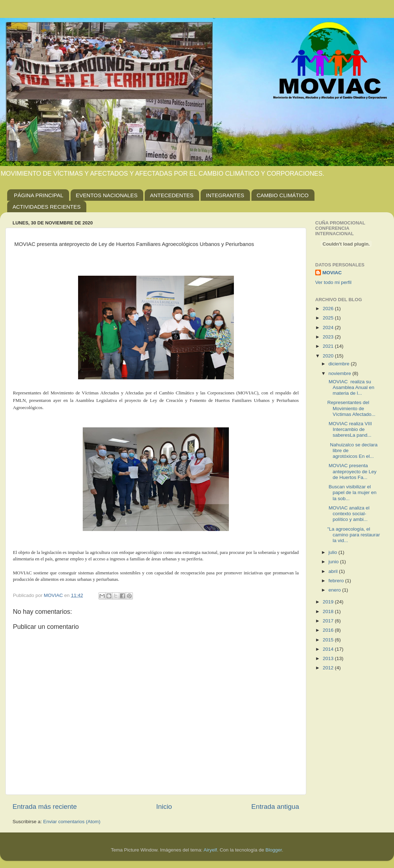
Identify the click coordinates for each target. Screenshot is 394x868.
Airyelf (210, 850)
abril (334, 571)
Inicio (164, 807)
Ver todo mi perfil (333, 282)
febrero (337, 581)
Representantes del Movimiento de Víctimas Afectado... (351, 408)
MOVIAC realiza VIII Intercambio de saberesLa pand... (350, 429)
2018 (329, 611)
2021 (329, 346)
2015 (329, 640)
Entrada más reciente (45, 807)
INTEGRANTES (225, 195)
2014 (329, 649)
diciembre (340, 364)
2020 (329, 356)
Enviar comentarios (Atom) (72, 822)
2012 (329, 668)
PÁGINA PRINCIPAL (39, 195)
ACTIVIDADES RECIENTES (47, 207)
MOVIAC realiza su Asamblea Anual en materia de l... (351, 387)
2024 (329, 328)
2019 (329, 602)
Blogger (274, 850)
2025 (329, 318)
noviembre (340, 373)
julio (333, 552)
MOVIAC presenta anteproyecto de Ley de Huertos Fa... (352, 471)
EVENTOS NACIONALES (107, 195)
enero (335, 590)
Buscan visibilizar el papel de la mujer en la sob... (352, 492)
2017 (329, 621)
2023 (329, 337)
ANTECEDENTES (172, 195)
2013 (329, 658)
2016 (329, 630)
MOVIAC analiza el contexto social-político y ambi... (349, 514)
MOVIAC (332, 273)
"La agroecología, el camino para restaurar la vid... (354, 535)
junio (334, 562)
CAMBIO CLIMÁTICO (283, 195)
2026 (329, 309)
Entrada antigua (275, 807)
